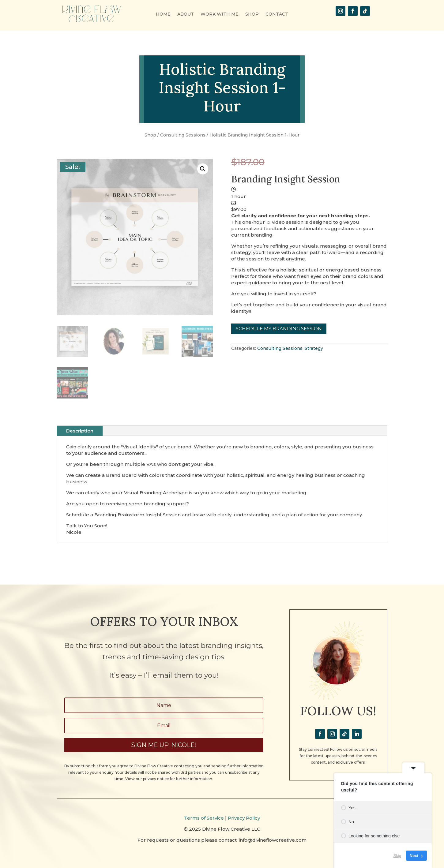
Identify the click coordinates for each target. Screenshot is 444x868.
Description (80, 431)
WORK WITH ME (220, 14)
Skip (397, 856)
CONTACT (277, 14)
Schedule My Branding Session (279, 329)
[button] (203, 169)
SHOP (252, 14)
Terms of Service (204, 818)
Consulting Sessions (183, 135)
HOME (163, 14)
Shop (150, 135)
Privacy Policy (244, 818)
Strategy (314, 348)
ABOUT (186, 14)
